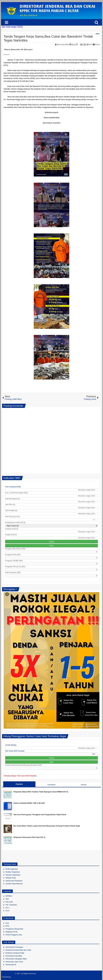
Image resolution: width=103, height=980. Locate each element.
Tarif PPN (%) (10, 505)
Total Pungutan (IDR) (13, 573)
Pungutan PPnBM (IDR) (14, 561)
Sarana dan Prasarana (14, 881)
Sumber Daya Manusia (14, 884)
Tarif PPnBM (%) (11, 511)
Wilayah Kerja (11, 878)
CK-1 (7, 908)
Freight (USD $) (11, 535)
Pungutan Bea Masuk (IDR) (15, 549)
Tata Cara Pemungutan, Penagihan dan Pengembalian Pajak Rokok (40, 815)
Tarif (7, 899)
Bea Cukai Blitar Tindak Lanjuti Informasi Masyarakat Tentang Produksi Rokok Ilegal (47, 826)
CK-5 (7, 911)
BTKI (7, 926)
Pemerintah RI (11, 965)
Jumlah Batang (11, 745)
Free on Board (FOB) (13, 487)
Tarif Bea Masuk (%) (13, 499)
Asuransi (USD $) (12, 529)
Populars (19, 784)
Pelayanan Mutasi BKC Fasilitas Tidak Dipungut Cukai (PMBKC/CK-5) (41, 792)
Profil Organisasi (12, 869)
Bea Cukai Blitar (63, 45)
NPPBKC (9, 896)
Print (90, 45)
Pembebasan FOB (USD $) (15, 523)
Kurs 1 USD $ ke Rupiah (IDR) (16, 493)
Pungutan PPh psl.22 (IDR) (15, 567)
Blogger (14, 977)
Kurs (7, 923)
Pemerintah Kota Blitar (14, 956)
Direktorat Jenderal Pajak (15, 953)
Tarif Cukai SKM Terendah (15, 751)
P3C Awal (9, 902)
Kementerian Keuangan (14, 947)
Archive (84, 785)
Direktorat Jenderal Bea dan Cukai (18, 950)
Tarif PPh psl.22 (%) (12, 517)
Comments (51, 785)
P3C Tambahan (11, 905)
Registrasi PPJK (12, 932)
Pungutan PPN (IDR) (13, 555)
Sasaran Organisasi (13, 875)
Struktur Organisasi (13, 872)
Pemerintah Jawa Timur (14, 962)
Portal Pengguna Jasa (14, 935)
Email (96, 45)
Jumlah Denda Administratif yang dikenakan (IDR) (24, 765)
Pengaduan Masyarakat (14, 929)
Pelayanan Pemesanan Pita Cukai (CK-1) (29, 837)
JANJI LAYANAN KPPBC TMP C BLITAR (29, 803)
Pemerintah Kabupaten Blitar (16, 959)
